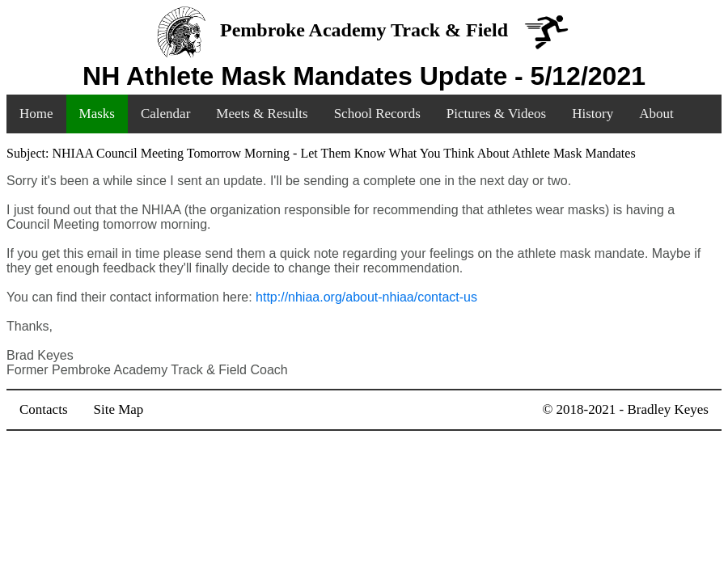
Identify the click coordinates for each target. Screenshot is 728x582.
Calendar (165, 114)
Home (36, 114)
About (656, 114)
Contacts (44, 409)
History (593, 114)
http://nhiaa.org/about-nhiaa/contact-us (366, 297)
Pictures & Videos (496, 114)
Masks (97, 114)
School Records (377, 114)
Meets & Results (262, 114)
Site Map (119, 409)
